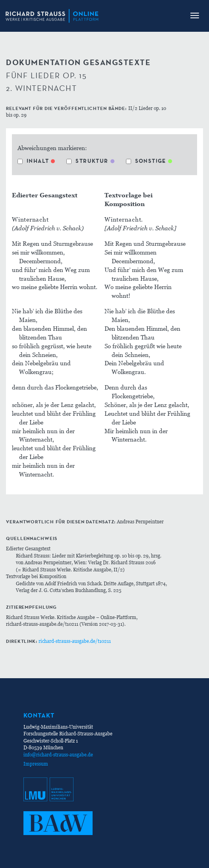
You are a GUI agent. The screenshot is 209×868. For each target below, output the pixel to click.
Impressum (36, 764)
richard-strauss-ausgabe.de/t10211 (75, 641)
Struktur (87, 161)
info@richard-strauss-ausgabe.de (58, 755)
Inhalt (33, 161)
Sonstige (146, 161)
